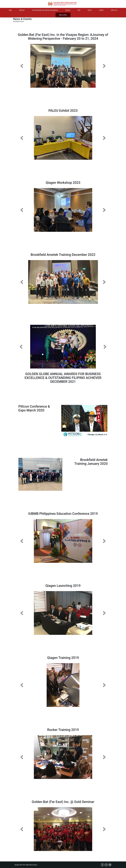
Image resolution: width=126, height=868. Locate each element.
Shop (79, 10)
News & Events (63, 15)
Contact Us (114, 10)
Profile (90, 10)
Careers (101, 10)
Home (10, 10)
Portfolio (22, 10)
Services (68, 10)
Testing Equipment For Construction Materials (45, 10)
